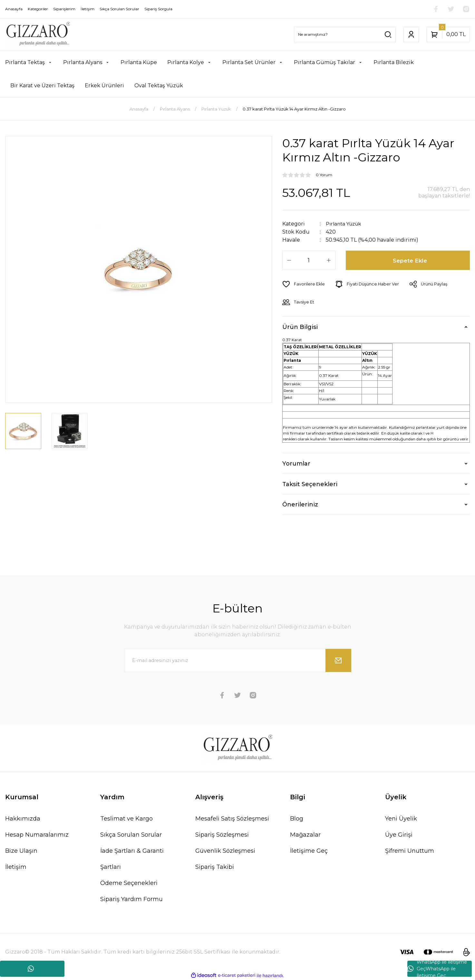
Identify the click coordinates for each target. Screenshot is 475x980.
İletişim (16, 867)
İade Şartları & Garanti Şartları (132, 859)
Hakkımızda (23, 819)
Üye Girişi (399, 835)
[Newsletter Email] (238, 660)
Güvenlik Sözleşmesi (225, 851)
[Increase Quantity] (329, 260)
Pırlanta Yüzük (345, 224)
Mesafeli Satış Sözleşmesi (232, 819)
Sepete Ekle (410, 260)
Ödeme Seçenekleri (129, 883)
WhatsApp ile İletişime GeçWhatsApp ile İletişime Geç (437, 969)
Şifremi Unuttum (410, 851)
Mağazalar (305, 835)
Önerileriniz (300, 504)
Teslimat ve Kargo (126, 819)
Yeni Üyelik (401, 819)
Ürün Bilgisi (300, 327)
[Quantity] (309, 260)
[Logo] (38, 34)
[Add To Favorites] (304, 284)
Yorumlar (296, 463)
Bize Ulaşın (21, 851)
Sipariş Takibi (215, 867)
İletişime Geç (309, 851)
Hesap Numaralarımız (37, 835)
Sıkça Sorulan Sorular (131, 835)
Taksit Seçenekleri (310, 484)
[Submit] (338, 660)
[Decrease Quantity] (289, 260)
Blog (297, 819)
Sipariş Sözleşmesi (222, 835)
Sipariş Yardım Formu (131, 899)
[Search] (345, 34)
